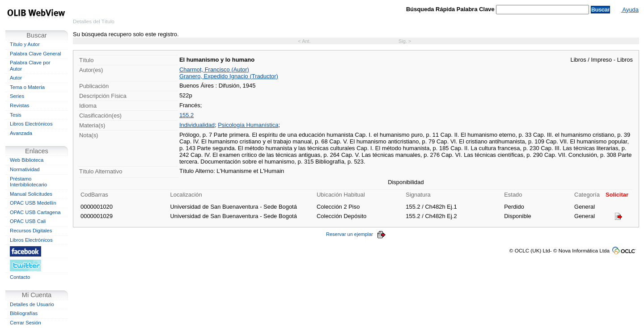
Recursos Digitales (31, 231)
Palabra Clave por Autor (30, 66)
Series (17, 96)
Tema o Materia (27, 87)
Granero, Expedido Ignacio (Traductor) (229, 76)
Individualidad (197, 125)
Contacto (20, 277)
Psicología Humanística (248, 125)
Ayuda (630, 10)
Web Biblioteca (27, 160)
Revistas (19, 105)
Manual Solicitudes (31, 194)
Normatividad (25, 169)
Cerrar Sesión (25, 323)
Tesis (16, 115)
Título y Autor (25, 44)
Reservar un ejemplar (356, 234)
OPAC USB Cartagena (35, 212)
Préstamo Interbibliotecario (28, 182)
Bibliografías (24, 313)
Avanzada (21, 133)
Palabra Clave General (35, 54)
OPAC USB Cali (28, 221)
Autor (16, 78)
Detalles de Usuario (32, 304)
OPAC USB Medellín (33, 203)
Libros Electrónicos (31, 124)
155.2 (186, 115)
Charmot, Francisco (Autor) (214, 69)
